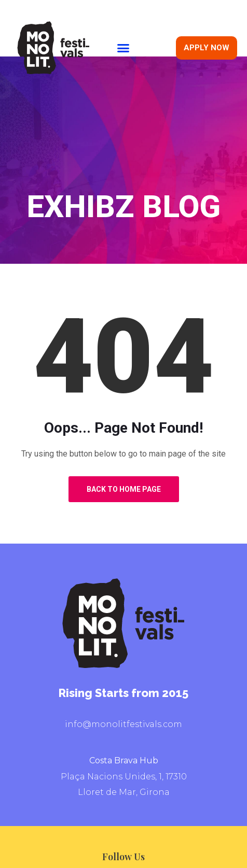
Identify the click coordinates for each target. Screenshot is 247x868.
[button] (124, 48)
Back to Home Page (124, 489)
